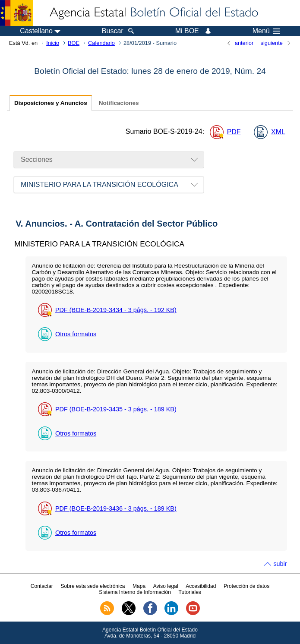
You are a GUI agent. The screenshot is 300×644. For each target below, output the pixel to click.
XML (278, 132)
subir (280, 564)
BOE (74, 43)
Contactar (42, 586)
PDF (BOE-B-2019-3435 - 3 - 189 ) (116, 409)
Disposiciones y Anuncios (51, 103)
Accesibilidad (201, 586)
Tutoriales (190, 592)
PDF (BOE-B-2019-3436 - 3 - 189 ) (116, 508)
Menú (266, 31)
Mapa (139, 586)
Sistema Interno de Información (135, 592)
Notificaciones (119, 103)
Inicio (53, 43)
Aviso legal (166, 586)
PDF (234, 132)
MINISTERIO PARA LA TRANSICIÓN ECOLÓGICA (99, 185)
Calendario (101, 43)
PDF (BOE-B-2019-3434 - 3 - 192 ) (116, 310)
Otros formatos (76, 334)
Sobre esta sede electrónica (93, 586)
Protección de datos (246, 586)
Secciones (37, 159)
